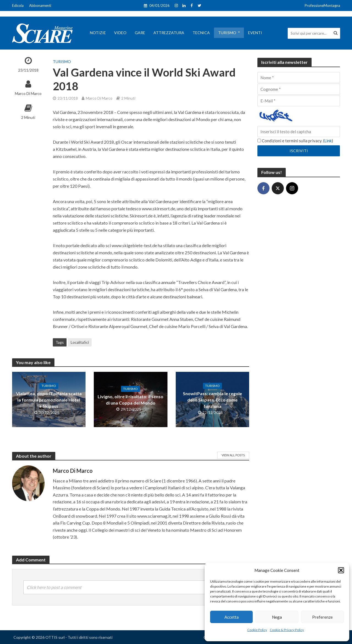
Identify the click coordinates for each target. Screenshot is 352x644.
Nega (277, 617)
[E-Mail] (299, 101)
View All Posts (233, 455)
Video (120, 33)
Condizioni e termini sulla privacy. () (295, 141)
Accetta (232, 617)
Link (328, 141)
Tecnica (201, 33)
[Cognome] (299, 89)
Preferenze (322, 617)
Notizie (98, 33)
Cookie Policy (257, 630)
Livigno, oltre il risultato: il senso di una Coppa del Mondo (130, 400)
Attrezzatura (169, 33)
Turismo (227, 33)
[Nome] (299, 78)
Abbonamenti (40, 6)
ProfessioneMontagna (322, 6)
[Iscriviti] (299, 151)
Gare (140, 33)
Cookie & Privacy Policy (287, 630)
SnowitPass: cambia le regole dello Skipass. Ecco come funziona (212, 400)
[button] (341, 570)
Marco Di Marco (28, 93)
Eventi (255, 33)
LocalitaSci (80, 342)
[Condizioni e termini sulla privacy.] (259, 140)
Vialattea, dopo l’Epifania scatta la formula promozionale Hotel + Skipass (49, 400)
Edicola (18, 6)
